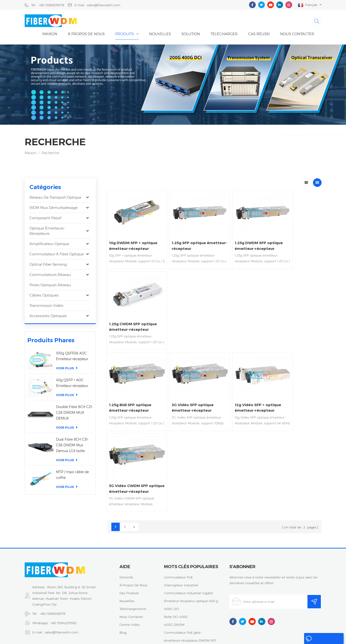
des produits (129, 555)
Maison (50, 35)
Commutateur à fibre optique (57, 255)
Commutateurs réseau (50, 276)
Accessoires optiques (48, 317)
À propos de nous (86, 35)
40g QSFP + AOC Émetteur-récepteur (72, 384)
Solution (191, 35)
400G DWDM (174, 587)
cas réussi (259, 35)
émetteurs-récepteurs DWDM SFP (190, 603)
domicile (126, 539)
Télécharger (224, 35)
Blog (123, 595)
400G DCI (172, 571)
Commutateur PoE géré (182, 595)
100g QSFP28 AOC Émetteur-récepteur (72, 357)
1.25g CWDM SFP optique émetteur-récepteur (292, 241)
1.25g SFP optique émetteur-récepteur (184, 241)
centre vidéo (130, 587)
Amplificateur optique (49, 245)
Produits (125, 35)
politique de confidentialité (217, 636)
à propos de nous (133, 547)
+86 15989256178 (53, 576)
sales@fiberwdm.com (62, 594)
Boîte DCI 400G (176, 579)
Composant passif (45, 219)
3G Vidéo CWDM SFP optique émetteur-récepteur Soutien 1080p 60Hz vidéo (293, 317)
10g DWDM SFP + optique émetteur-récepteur (128, 241)
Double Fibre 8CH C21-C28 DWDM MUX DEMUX (74, 414)
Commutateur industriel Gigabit (188, 555)
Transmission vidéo (46, 306)
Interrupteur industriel (181, 547)
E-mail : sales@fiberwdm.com (97, 5)
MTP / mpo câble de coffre (72, 476)
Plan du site (252, 636)
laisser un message (316, 640)
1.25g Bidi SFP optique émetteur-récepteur (131, 316)
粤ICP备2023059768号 (174, 636)
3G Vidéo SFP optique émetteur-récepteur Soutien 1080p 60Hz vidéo (185, 317)
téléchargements (133, 571)
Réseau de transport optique (55, 198)
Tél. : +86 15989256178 (48, 5)
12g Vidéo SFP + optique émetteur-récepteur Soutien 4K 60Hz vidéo (240, 317)
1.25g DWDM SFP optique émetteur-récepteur (237, 241)
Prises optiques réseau (50, 286)
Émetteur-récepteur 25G (183, 610)
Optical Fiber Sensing (48, 265)
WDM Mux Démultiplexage (54, 209)
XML (269, 636)
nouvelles (160, 35)
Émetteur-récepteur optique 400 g (191, 563)
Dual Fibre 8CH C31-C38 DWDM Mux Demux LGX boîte (72, 446)
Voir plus (67, 369)
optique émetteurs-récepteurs (47, 232)
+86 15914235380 (63, 585)
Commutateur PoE (178, 539)
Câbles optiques (44, 296)
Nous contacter (297, 35)
